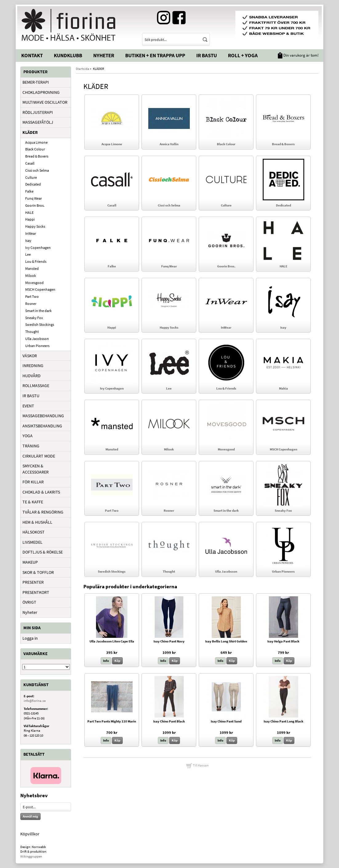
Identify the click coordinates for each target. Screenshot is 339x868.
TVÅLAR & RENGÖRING (43, 512)
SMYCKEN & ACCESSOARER (36, 469)
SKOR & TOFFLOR (38, 572)
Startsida (82, 69)
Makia (283, 388)
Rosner (31, 304)
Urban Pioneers (37, 346)
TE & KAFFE (33, 502)
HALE (29, 212)
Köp (117, 661)
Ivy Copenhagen (38, 248)
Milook (31, 276)
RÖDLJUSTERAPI (38, 112)
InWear (31, 233)
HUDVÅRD (32, 376)
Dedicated (33, 184)
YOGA (28, 436)
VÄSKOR (30, 356)
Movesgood (34, 283)
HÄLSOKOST (34, 532)
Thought (32, 332)
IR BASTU (31, 396)
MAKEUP (30, 562)
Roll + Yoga (243, 55)
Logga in (30, 638)
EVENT (28, 406)
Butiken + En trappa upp (155, 55)
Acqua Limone (36, 142)
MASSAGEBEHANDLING (43, 416)
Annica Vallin (169, 144)
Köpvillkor (30, 834)
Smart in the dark (38, 311)
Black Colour (35, 149)
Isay (28, 240)
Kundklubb (68, 55)
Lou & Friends (36, 261)
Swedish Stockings (40, 324)
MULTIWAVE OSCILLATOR (45, 102)
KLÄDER (30, 132)
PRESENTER (33, 582)
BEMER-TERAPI (36, 82)
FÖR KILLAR (33, 482)
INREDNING (33, 366)
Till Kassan (197, 765)
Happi (30, 219)
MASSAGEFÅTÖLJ (38, 122)
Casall (30, 163)
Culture (31, 177)
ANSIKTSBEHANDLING (42, 426)
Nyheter (104, 55)
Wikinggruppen (31, 856)
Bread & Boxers (37, 156)
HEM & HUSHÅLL (37, 522)
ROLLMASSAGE (36, 386)
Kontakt (32, 55)
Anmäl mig (30, 816)
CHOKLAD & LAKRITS (41, 492)
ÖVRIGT (29, 602)
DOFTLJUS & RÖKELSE (43, 552)
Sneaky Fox (34, 318)
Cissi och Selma (37, 170)
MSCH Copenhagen (40, 289)
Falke (29, 191)
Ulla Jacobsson (37, 339)
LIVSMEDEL (32, 542)
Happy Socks (35, 226)
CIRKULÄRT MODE (39, 456)
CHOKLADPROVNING (41, 92)
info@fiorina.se (35, 701)
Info (106, 661)
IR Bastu (207, 55)
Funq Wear (34, 198)
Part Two (32, 296)
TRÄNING (31, 446)
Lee (28, 254)
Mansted (32, 268)
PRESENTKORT (36, 592)
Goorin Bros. (35, 205)
